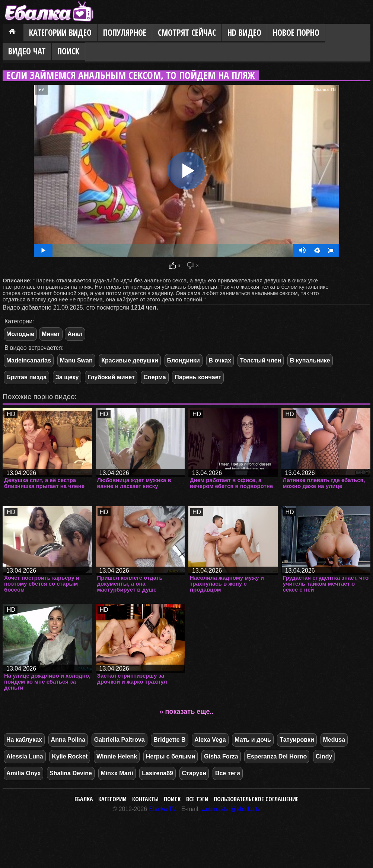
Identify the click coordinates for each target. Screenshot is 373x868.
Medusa (334, 740)
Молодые (20, 334)
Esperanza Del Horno (277, 756)
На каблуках (24, 740)
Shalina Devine (71, 773)
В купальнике (310, 360)
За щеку (67, 377)
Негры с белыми (171, 756)
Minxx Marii (117, 773)
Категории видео (60, 33)
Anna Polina (68, 740)
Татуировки (297, 740)
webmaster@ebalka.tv (231, 809)
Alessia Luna (25, 756)
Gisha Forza (221, 756)
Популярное (125, 33)
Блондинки (184, 360)
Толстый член (261, 360)
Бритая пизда (26, 377)
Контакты (145, 799)
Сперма (154, 377)
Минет (51, 334)
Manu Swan (76, 360)
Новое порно (296, 33)
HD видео (244, 33)
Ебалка (84, 799)
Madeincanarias (29, 360)
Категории (112, 799)
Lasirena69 (157, 773)
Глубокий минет (111, 377)
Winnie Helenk (117, 756)
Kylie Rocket (70, 756)
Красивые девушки (130, 360)
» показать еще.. (187, 712)
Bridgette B (169, 740)
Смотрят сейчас (187, 33)
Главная (13, 33)
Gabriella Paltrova (119, 740)
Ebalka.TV (163, 809)
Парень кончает (198, 377)
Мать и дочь (253, 740)
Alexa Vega (210, 740)
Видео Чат (27, 51)
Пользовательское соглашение (256, 799)
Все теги (228, 773)
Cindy (324, 756)
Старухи (194, 773)
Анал (75, 334)
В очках (220, 360)
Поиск (68, 51)
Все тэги (197, 799)
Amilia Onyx (23, 773)
